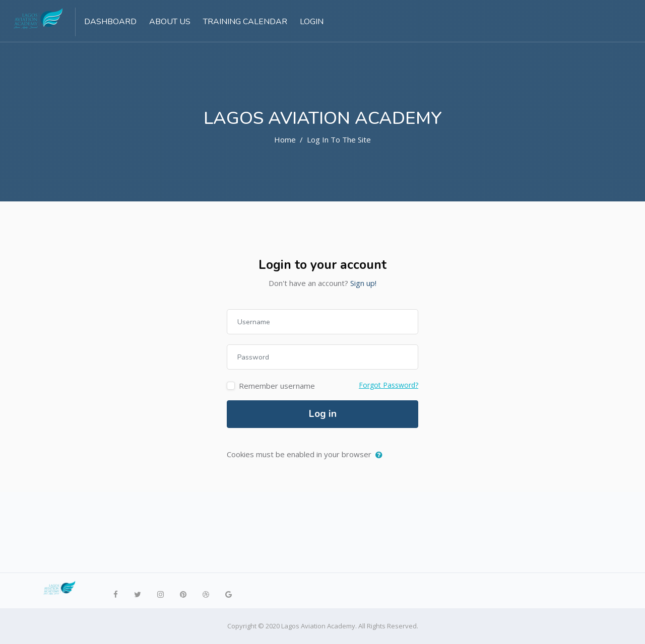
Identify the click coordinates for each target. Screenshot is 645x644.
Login (312, 22)
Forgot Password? (389, 385)
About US (170, 22)
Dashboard (110, 22)
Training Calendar (245, 22)
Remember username (277, 386)
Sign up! (363, 283)
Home (285, 139)
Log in (323, 414)
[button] (381, 455)
